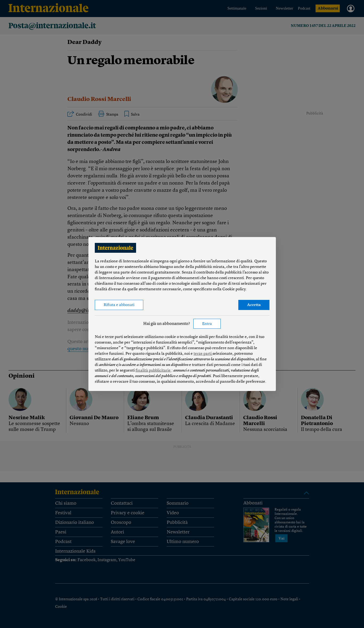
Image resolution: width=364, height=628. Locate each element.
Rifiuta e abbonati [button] (119, 305)
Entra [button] (207, 324)
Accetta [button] (254, 305)
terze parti (203, 354)
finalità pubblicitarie (154, 371)
